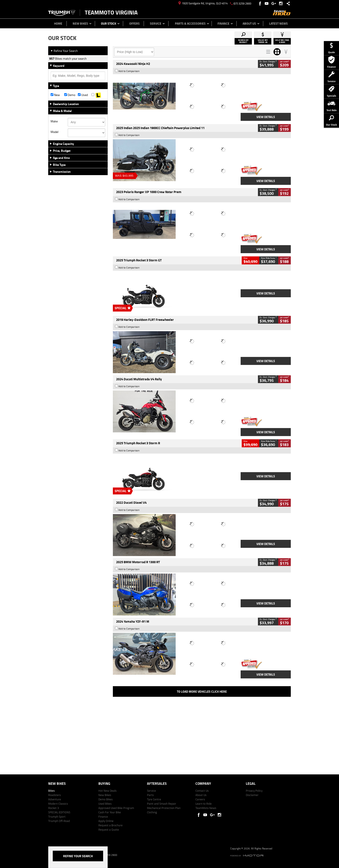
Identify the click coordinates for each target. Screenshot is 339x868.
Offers (134, 23)
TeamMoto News (206, 808)
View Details (266, 117)
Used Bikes (105, 804)
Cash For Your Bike (110, 812)
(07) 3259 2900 (242, 3)
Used (83, 95)
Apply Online (106, 821)
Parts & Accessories (192, 23)
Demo (70, 95)
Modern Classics (58, 804)
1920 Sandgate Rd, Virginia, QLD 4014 (203, 3)
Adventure (55, 799)
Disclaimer (252, 795)
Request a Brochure (110, 825)
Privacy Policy (254, 791)
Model (54, 132)
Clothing (152, 812)
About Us (251, 23)
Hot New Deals (107, 791)
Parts (150, 795)
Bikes (51, 791)
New (55, 95)
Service (157, 23)
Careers (200, 799)
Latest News (278, 23)
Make (54, 121)
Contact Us (202, 791)
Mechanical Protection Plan (164, 808)
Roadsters (54, 795)
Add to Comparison (129, 71)
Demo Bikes (106, 799)
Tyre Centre (154, 799)
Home (58, 23)
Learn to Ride (204, 804)
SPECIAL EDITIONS (59, 812)
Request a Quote (109, 830)
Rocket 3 (54, 808)
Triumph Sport (57, 817)
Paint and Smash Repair (162, 804)
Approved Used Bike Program (116, 808)
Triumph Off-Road (59, 821)
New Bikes (82, 23)
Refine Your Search (64, 51)
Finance (225, 23)
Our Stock (110, 23)
